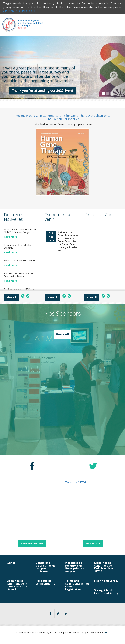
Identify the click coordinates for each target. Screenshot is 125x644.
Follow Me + (93, 543)
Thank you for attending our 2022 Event (43, 91)
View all (63, 334)
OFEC (106, 633)
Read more (10, 237)
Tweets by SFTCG (76, 482)
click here (9, 11)
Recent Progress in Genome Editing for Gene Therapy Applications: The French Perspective (63, 117)
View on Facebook (32, 543)
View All (11, 297)
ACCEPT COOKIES (26, 11)
